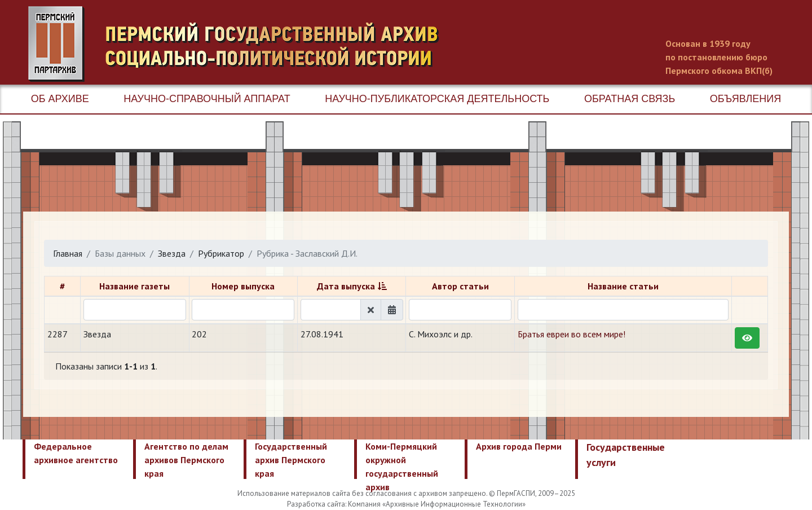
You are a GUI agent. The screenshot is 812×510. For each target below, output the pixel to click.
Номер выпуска (243, 286)
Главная (68, 253)
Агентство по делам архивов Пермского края (186, 460)
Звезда (172, 253)
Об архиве (60, 99)
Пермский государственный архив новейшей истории (240, 44)
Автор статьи (460, 286)
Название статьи (623, 286)
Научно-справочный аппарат (207, 99)
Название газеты (134, 286)
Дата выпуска (346, 286)
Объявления (745, 99)
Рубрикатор (221, 253)
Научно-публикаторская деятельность (437, 99)
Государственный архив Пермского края (291, 460)
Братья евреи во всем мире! (572, 334)
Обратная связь (630, 99)
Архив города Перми (519, 446)
